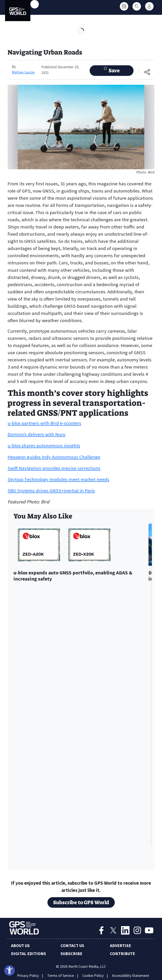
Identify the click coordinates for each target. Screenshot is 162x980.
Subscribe (71, 953)
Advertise (120, 945)
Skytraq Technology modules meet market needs (58, 479)
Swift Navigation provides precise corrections (54, 468)
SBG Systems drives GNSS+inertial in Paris (51, 491)
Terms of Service (61, 975)
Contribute (122, 953)
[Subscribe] (124, 6)
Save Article (111, 71)
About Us (20, 945)
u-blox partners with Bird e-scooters (44, 423)
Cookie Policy (93, 975)
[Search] (137, 6)
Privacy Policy (28, 975)
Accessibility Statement (131, 975)
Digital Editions (28, 953)
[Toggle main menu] (35, 4)
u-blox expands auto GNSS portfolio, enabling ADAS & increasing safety (73, 576)
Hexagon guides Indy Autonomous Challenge (54, 457)
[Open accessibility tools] (9, 970)
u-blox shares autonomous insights (44, 446)
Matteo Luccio (23, 72)
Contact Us (72, 945)
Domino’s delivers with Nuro (36, 434)
